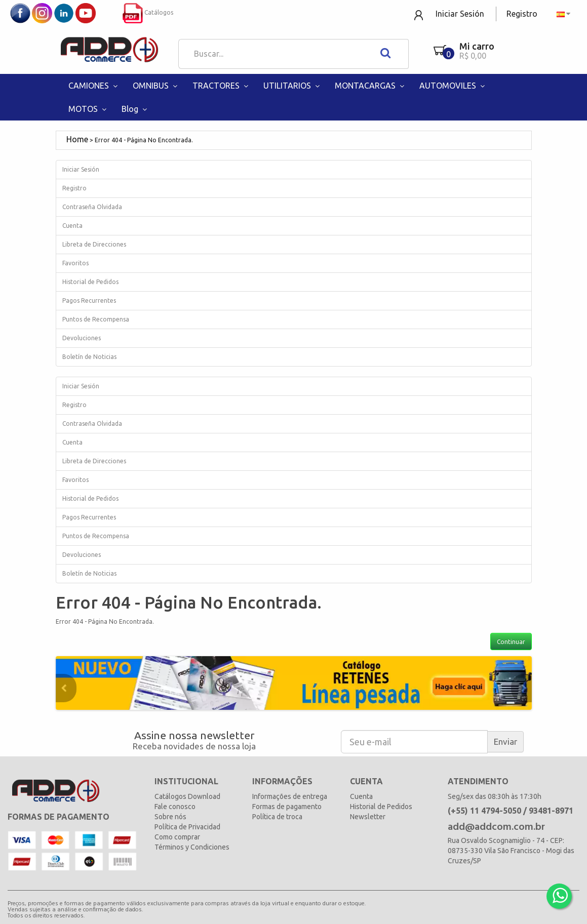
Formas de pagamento (287, 807)
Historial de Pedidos (90, 282)
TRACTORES (222, 86)
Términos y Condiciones (192, 847)
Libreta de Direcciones (94, 244)
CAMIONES (94, 86)
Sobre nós (170, 817)
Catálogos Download (187, 796)
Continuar (511, 642)
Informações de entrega (290, 796)
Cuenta (72, 226)
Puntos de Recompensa (96, 319)
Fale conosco (175, 807)
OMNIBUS (156, 86)
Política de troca (277, 817)
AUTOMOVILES (453, 86)
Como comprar (177, 837)
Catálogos (148, 12)
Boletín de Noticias (89, 357)
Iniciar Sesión (460, 14)
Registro (522, 14)
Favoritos (75, 263)
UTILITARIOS (293, 86)
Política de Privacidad (187, 827)
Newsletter (368, 817)
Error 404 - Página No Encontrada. (144, 140)
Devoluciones (82, 338)
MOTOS (89, 109)
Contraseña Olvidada (92, 207)
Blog (135, 109)
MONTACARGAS (371, 86)
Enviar (505, 741)
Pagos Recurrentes (89, 300)
